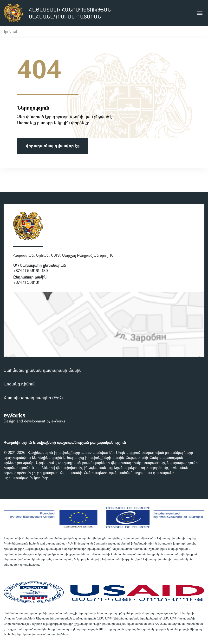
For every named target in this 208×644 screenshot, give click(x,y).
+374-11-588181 (26, 270)
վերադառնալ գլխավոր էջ (53, 146)
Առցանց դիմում (19, 384)
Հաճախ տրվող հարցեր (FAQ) (33, 397)
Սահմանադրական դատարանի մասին (43, 370)
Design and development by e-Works (34, 421)
